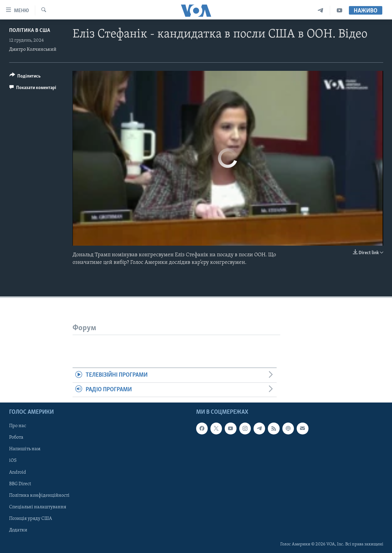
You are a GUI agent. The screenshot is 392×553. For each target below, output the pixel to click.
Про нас (18, 426)
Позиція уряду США (31, 519)
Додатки (18, 530)
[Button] (25, 77)
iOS (13, 461)
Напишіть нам (25, 449)
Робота (16, 438)
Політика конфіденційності (39, 496)
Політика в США (30, 31)
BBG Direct (20, 484)
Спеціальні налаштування (38, 507)
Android (18, 472)
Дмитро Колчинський (33, 50)
